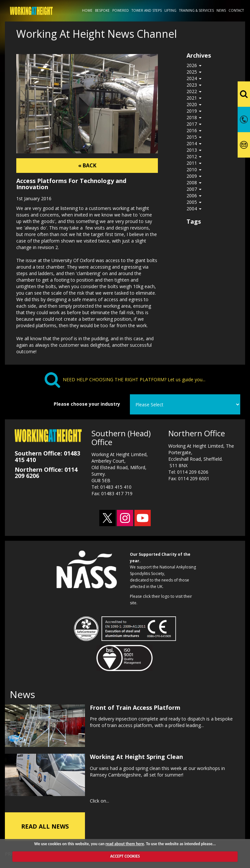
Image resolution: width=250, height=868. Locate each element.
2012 (194, 156)
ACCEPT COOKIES (125, 856)
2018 (194, 117)
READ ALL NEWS (45, 824)
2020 (194, 104)
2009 (194, 176)
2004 (194, 209)
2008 (194, 182)
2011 (194, 163)
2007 (194, 189)
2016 (194, 130)
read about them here (125, 844)
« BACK (87, 165)
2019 (194, 111)
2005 (194, 202)
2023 (194, 85)
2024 (194, 78)
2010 (194, 169)
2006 (194, 196)
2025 (194, 72)
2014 (194, 143)
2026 (194, 65)
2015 (194, 137)
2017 (194, 124)
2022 (194, 91)
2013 (194, 150)
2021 (194, 98)
